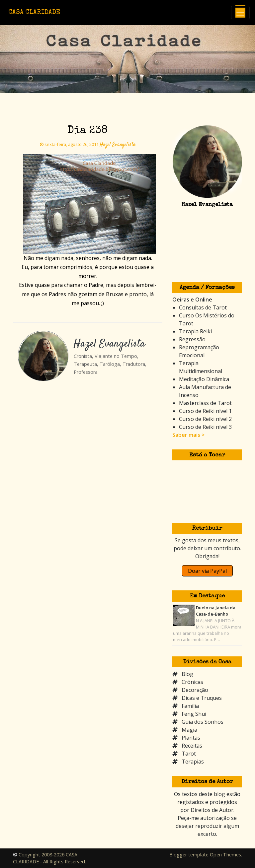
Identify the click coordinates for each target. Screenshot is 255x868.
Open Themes (225, 855)
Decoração (195, 690)
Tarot (189, 754)
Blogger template (189, 855)
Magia (189, 730)
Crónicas (192, 682)
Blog (187, 674)
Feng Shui (194, 714)
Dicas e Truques (202, 698)
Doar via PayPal (207, 571)
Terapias (193, 762)
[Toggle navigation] (240, 13)
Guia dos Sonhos (203, 722)
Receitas (192, 746)
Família (190, 706)
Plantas (191, 738)
